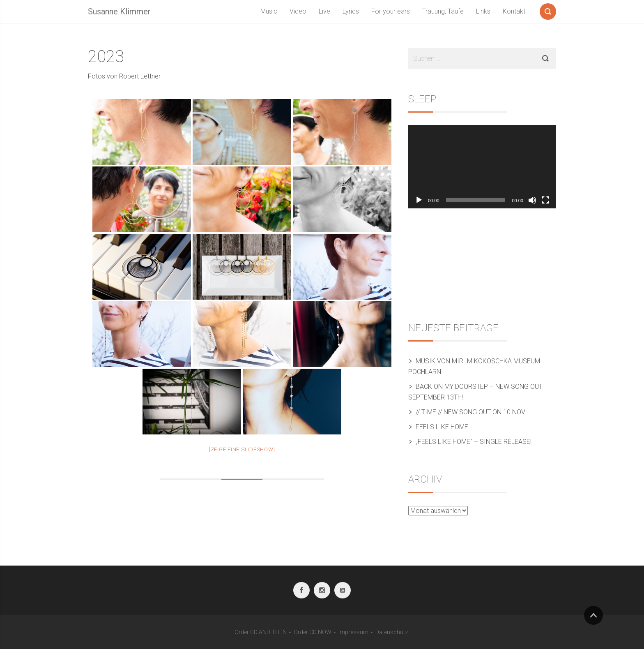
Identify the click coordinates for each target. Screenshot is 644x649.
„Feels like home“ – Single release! (474, 442)
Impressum (353, 632)
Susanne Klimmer (119, 12)
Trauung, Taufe (443, 11)
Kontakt (514, 11)
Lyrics (351, 11)
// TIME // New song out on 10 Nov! (472, 412)
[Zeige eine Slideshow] (242, 449)
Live (324, 11)
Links (483, 11)
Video (298, 11)
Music (269, 11)
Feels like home (442, 427)
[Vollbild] (545, 200)
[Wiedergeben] (419, 200)
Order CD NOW (313, 632)
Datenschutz (392, 632)
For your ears (391, 11)
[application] (482, 166)
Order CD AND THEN (261, 632)
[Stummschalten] (532, 200)
